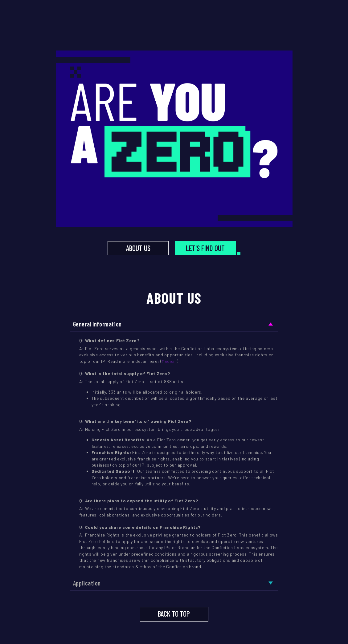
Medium (169, 361)
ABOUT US (138, 248)
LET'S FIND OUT (205, 248)
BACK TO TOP (174, 614)
